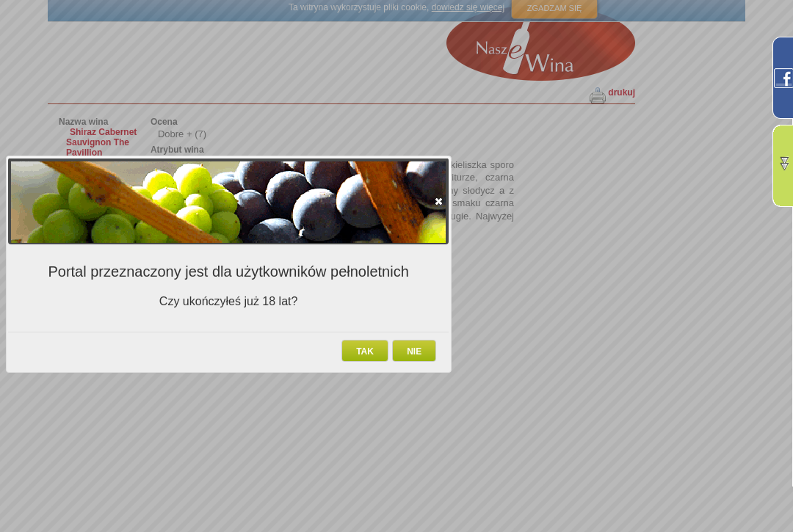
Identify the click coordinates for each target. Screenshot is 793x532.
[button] (439, 201)
